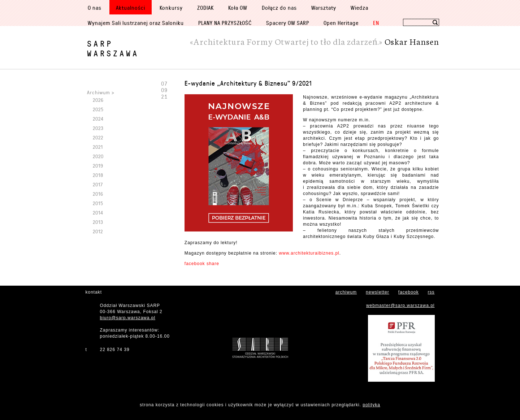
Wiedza (359, 8)
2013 (98, 222)
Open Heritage (341, 23)
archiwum (346, 292)
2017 (98, 184)
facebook (409, 292)
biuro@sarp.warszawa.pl (128, 318)
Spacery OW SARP (288, 23)
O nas (95, 8)
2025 (98, 109)
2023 (98, 128)
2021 (98, 147)
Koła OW (238, 8)
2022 (98, 137)
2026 (98, 100)
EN (376, 23)
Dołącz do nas (279, 8)
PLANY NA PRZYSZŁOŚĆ (225, 23)
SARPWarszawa (113, 48)
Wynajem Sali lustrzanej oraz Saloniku (136, 23)
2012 (98, 231)
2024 (98, 119)
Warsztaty (324, 8)
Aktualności (131, 8)
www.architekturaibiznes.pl (309, 253)
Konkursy (171, 8)
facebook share (202, 264)
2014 (98, 213)
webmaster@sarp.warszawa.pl (400, 306)
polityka (371, 405)
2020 (98, 156)
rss (431, 292)
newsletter (378, 292)
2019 (98, 166)
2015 (98, 203)
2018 (98, 175)
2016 (98, 194)
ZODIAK (205, 8)
